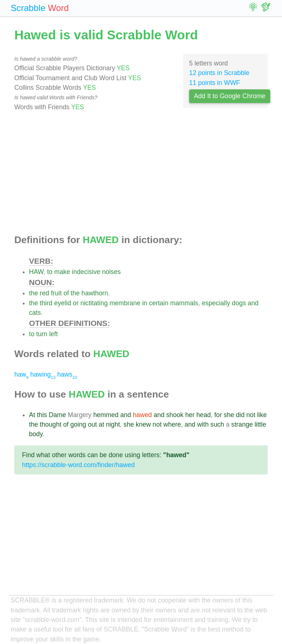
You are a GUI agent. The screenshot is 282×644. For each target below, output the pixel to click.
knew (143, 424)
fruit (56, 293)
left (53, 334)
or (76, 303)
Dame (57, 415)
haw (21, 374)
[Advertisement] (141, 173)
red (44, 293)
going (78, 424)
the (33, 293)
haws (67, 374)
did (240, 415)
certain (159, 303)
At (32, 415)
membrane (125, 303)
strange (242, 424)
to (50, 272)
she (229, 415)
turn (42, 334)
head (204, 415)
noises (111, 272)
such (217, 424)
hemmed (106, 415)
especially (216, 303)
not (251, 415)
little (260, 424)
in (145, 303)
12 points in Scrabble (219, 73)
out (92, 424)
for (218, 415)
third (46, 303)
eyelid (62, 303)
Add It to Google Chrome (230, 96)
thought (50, 424)
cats (35, 313)
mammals (184, 303)
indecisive (86, 272)
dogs (239, 303)
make (62, 272)
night (113, 424)
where (172, 424)
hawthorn (95, 293)
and (253, 303)
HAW (36, 272)
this (42, 415)
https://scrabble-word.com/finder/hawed (78, 465)
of (66, 293)
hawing (43, 374)
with (203, 424)
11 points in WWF (215, 83)
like (262, 415)
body (36, 434)
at (102, 424)
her (190, 415)
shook (175, 415)
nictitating (94, 303)
